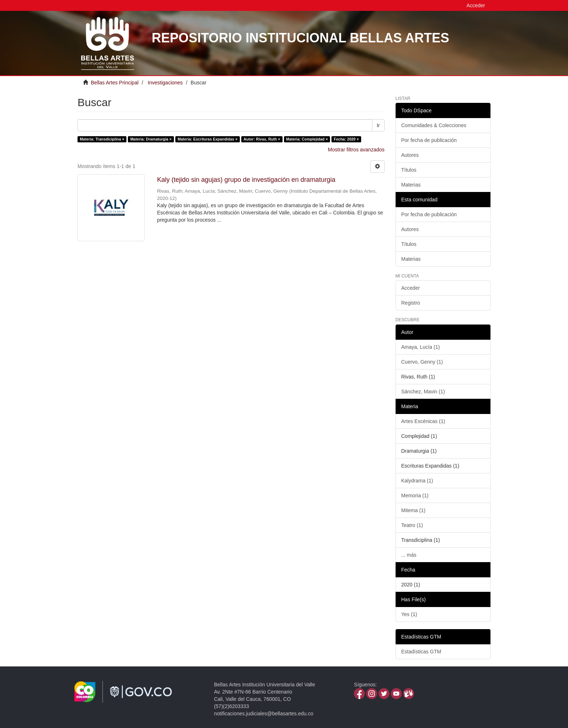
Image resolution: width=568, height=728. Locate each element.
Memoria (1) (415, 495)
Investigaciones (165, 83)
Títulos (409, 170)
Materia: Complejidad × (307, 139)
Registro (411, 303)
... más (409, 555)
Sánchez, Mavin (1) (423, 392)
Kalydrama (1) (417, 481)
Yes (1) (409, 614)
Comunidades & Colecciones (434, 125)
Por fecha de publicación (429, 140)
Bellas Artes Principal (115, 83)
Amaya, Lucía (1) (421, 347)
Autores (410, 155)
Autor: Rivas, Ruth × (262, 139)
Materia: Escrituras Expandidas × (207, 139)
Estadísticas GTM (421, 652)
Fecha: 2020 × (346, 139)
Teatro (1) (412, 525)
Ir (378, 125)
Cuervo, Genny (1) (422, 362)
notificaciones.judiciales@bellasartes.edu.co (264, 714)
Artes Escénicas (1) (423, 421)
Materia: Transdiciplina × (102, 139)
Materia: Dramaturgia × (151, 139)
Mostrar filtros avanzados (356, 150)
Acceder (411, 288)
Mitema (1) (414, 510)
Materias (411, 185)
